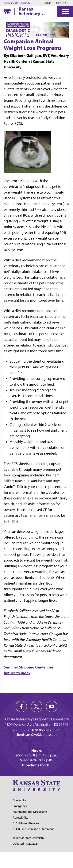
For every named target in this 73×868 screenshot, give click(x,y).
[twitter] (36, 706)
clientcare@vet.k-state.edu (36, 734)
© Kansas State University (29, 838)
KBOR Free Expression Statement (33, 829)
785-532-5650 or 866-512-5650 (36, 730)
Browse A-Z (62, 3)
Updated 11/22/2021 (26, 844)
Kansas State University (17, 3)
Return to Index (17, 673)
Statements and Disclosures (30, 812)
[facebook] (21, 706)
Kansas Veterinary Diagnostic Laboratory (30, 11)
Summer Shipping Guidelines (29, 667)
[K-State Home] (8, 11)
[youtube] (52, 706)
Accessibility (21, 817)
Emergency (20, 806)
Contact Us (19, 800)
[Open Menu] (65, 11)
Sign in (48, 3)
